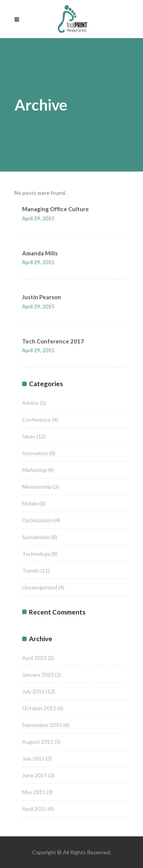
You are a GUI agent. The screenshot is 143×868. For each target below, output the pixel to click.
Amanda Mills (40, 253)
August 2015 (38, 742)
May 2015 (34, 792)
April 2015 (34, 809)
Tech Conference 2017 (53, 341)
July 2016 (33, 691)
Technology (36, 554)
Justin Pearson (42, 297)
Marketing (34, 470)
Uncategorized (40, 587)
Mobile (30, 503)
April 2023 (34, 658)
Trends (31, 570)
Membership (37, 487)
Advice (30, 403)
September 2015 (42, 725)
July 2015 (33, 758)
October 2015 (39, 708)
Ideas (29, 436)
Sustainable (36, 537)
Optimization (38, 520)
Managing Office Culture (55, 209)
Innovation (35, 453)
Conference (36, 420)
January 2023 (38, 675)
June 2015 (35, 775)
